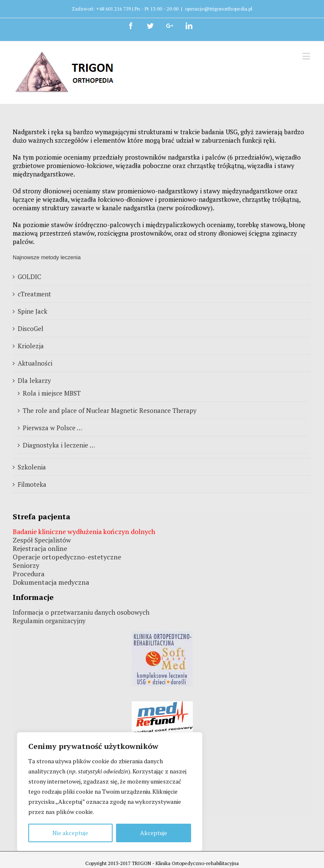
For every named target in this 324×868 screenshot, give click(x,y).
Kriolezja (31, 346)
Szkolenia (32, 467)
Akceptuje (154, 833)
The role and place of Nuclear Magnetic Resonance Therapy (110, 410)
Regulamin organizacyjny (49, 621)
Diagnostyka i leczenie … (59, 445)
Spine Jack (32, 311)
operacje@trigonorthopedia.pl (219, 9)
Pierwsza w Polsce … (53, 428)
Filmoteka (32, 484)
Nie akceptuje (70, 833)
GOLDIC (30, 277)
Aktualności (35, 363)
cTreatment (34, 294)
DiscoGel (31, 328)
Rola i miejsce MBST (52, 393)
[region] (110, 792)
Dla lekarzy (34, 380)
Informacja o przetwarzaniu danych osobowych (81, 612)
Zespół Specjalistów (42, 540)
